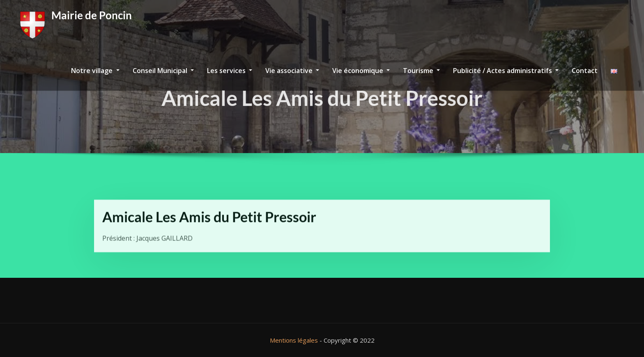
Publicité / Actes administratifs (506, 71)
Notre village (95, 71)
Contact (585, 71)
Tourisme (421, 71)
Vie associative (292, 71)
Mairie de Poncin (92, 15)
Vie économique (361, 71)
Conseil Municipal (163, 71)
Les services (230, 71)
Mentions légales (294, 340)
